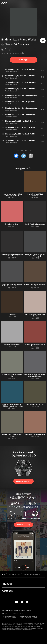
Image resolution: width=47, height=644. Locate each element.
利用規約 (5, 614)
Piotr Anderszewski (21, 44)
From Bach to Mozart (12, 224)
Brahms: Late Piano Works (32, 574)
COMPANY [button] (7, 591)
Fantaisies (12, 314)
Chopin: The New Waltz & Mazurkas (35, 195)
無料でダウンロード (23, 525)
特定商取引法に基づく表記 (28, 617)
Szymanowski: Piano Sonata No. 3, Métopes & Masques (35, 375)
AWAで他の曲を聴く (23, 481)
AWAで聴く (23, 60)
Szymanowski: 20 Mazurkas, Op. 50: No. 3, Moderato (12, 255)
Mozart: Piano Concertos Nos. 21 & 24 (12, 435)
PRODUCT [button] (7, 584)
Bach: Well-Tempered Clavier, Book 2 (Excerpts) (35, 255)
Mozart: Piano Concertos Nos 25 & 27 (35, 285)
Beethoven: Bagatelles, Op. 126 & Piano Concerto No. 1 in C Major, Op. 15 (12, 406)
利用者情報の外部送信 (9, 617)
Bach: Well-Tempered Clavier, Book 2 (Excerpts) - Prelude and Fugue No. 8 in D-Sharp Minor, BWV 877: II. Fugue (12, 287)
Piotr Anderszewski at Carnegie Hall (12, 375)
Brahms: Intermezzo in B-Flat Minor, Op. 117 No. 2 (12, 195)
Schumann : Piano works (12, 344)
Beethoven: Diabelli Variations (35, 434)
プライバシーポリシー (18, 614)
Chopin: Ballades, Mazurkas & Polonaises (35, 345)
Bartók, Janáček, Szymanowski (35, 224)
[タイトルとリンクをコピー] (31, 156)
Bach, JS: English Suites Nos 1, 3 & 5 (35, 315)
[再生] (43, 41)
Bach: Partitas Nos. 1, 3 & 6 (35, 404)
